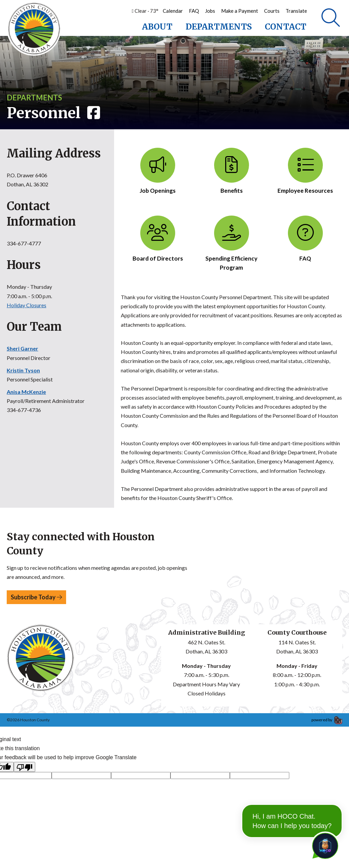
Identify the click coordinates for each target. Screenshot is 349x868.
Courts (272, 11)
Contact (286, 27)
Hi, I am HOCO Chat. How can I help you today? (292, 804)
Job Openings (158, 172)
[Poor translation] (24, 768)
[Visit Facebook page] (92, 114)
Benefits (232, 172)
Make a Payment (240, 11)
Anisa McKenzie (26, 393)
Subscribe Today (36, 598)
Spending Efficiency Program (231, 244)
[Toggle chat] (324, 844)
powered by (327, 721)
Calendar (173, 11)
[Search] (331, 18)
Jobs (210, 11)
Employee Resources (305, 172)
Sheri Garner (22, 349)
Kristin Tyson (23, 371)
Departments (219, 27)
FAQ (194, 11)
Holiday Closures (27, 306)
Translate (296, 11)
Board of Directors (158, 239)
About (157, 27)
